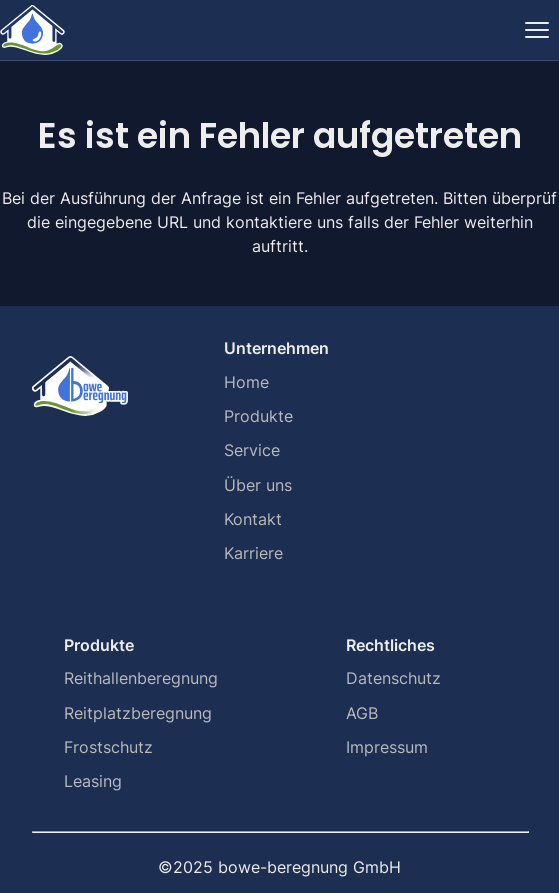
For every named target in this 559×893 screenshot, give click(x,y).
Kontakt (253, 519)
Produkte (258, 416)
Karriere (253, 553)
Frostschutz (108, 747)
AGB (362, 713)
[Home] (32, 30)
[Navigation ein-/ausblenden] (537, 30)
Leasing (93, 781)
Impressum (387, 747)
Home (246, 382)
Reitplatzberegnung (138, 713)
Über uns (258, 485)
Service (252, 450)
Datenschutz (393, 678)
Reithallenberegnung (141, 678)
